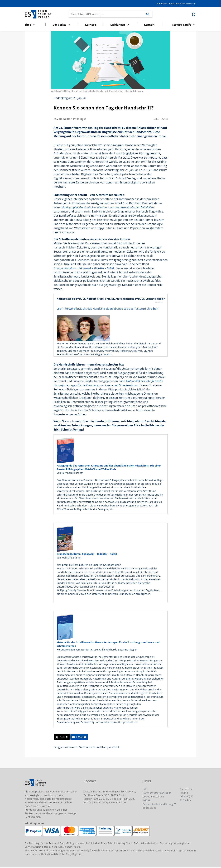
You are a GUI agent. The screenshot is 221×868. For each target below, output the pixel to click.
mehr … (109, 354)
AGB (145, 800)
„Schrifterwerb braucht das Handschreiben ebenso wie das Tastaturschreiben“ (108, 309)
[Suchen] (106, 14)
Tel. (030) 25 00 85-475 (186, 798)
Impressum (149, 808)
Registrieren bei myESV (181, 3)
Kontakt (149, 25)
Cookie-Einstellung (153, 797)
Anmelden (162, 3)
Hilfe (145, 789)
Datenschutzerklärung (155, 793)
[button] (34, 25)
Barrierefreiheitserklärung (158, 804)
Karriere (91, 25)
